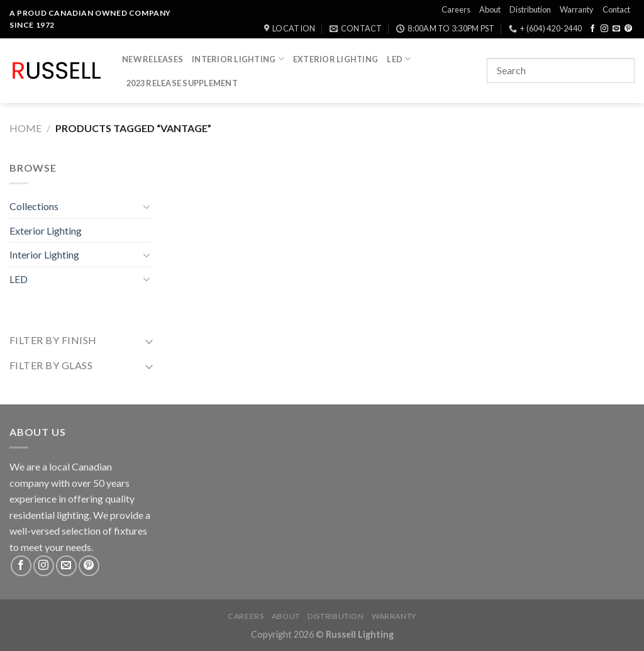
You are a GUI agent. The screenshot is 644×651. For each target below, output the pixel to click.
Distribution (530, 9)
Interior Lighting (238, 59)
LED (399, 59)
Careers (456, 9)
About (490, 9)
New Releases (153, 59)
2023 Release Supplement (182, 83)
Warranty (577, 9)
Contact (616, 9)
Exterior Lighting (336, 59)
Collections (34, 206)
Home (25, 128)
